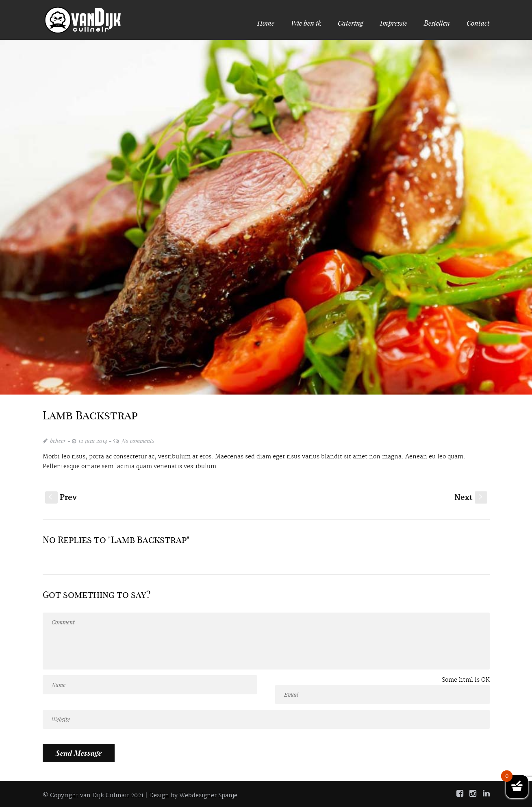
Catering (351, 23)
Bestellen (437, 23)
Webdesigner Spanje (208, 796)
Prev (61, 498)
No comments (138, 441)
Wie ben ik (306, 23)
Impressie (394, 23)
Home (267, 23)
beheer (58, 441)
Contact (478, 23)
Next (471, 498)
